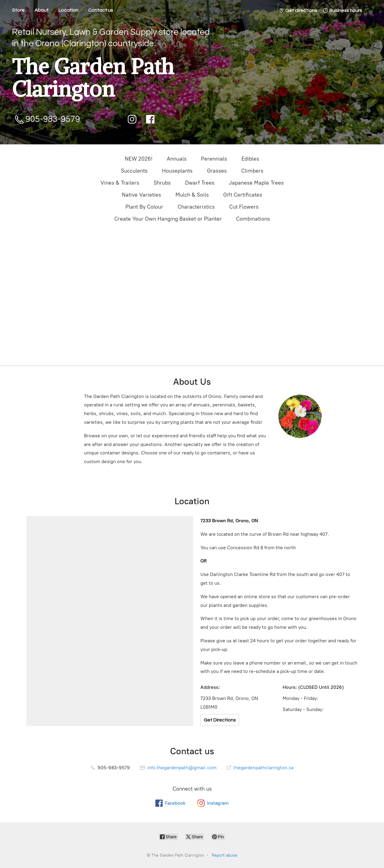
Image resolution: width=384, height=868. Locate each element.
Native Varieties (141, 195)
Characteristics (196, 207)
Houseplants (177, 171)
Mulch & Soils (192, 195)
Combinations (253, 219)
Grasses (217, 171)
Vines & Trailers (120, 183)
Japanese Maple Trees (256, 183)
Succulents (134, 171)
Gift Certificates (243, 195)
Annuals (177, 159)
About (42, 10)
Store (18, 10)
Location (68, 10)
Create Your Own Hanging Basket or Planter (168, 219)
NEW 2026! (139, 159)
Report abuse (225, 855)
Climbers (252, 171)
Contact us (101, 10)
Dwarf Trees (200, 183)
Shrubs (162, 183)
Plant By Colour (144, 207)
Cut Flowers (244, 207)
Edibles (250, 159)
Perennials (214, 159)
